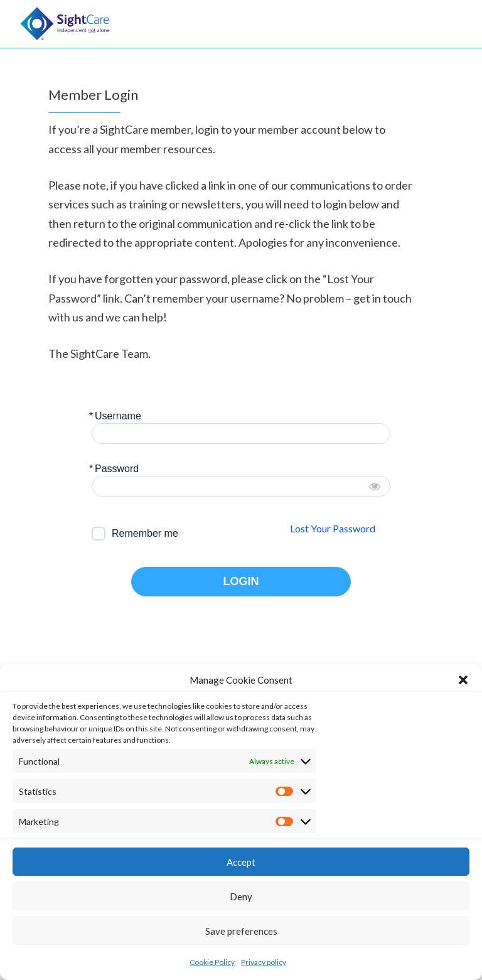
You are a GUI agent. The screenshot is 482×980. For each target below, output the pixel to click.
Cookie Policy (212, 962)
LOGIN (241, 582)
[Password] (241, 486)
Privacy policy (264, 962)
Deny (241, 897)
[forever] (99, 534)
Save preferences (241, 931)
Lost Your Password (333, 528)
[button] (463, 680)
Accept (241, 862)
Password (117, 469)
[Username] (241, 433)
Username (118, 416)
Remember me (145, 533)
